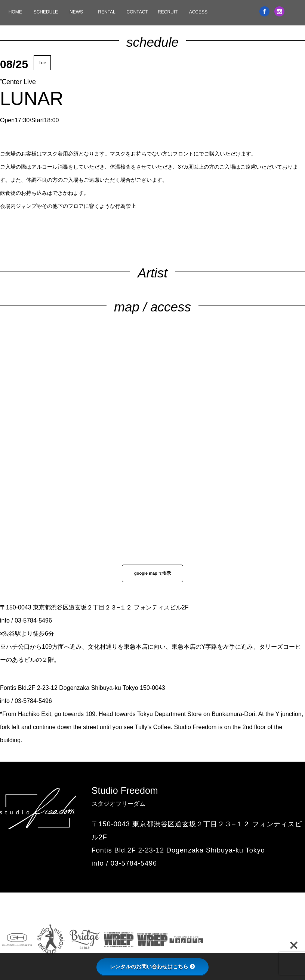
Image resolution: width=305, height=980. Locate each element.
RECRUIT (168, 12)
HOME (15, 12)
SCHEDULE (46, 12)
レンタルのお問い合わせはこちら (152, 967)
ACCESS (198, 12)
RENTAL (107, 12)
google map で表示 (152, 573)
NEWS (76, 12)
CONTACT (137, 12)
